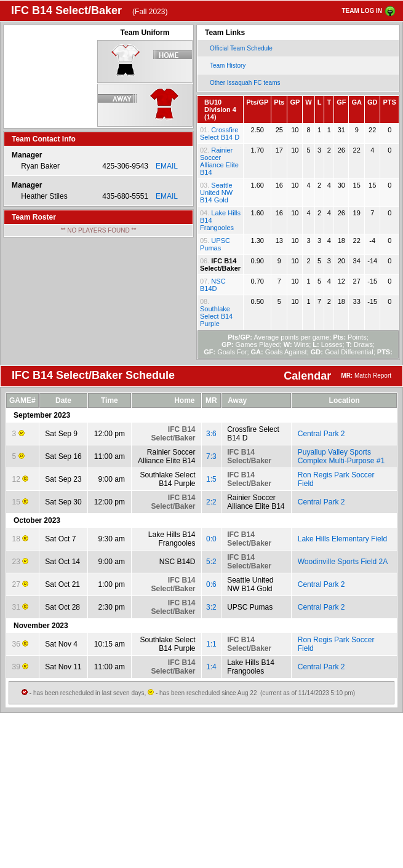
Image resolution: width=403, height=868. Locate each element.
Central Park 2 (321, 434)
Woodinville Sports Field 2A (343, 562)
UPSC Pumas (215, 244)
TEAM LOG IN (362, 11)
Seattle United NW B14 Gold (216, 193)
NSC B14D (213, 285)
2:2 (211, 502)
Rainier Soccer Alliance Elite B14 (219, 161)
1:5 (211, 479)
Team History (228, 66)
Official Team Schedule (241, 48)
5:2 (211, 562)
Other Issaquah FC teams (245, 83)
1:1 (211, 644)
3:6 (211, 434)
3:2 (211, 607)
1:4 (211, 667)
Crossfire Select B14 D (220, 133)
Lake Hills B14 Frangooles (172, 539)
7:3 (211, 456)
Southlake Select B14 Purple (216, 316)
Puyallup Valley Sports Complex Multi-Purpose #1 (341, 456)
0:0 (211, 539)
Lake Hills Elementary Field (342, 539)
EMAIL (167, 166)
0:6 (211, 584)
